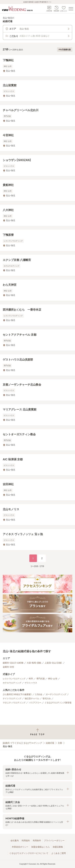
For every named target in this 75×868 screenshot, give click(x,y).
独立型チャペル (32, 699)
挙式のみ (47, 699)
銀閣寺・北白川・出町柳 (13, 663)
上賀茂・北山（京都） (53, 663)
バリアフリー (35, 703)
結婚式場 (50, 743)
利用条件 (37, 841)
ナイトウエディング (12, 699)
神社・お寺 (53, 679)
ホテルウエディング (12, 683)
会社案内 (15, 841)
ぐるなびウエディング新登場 (58, 703)
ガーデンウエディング (56, 694)
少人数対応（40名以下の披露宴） (17, 694)
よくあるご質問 (59, 853)
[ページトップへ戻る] (37, 732)
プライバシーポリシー (54, 841)
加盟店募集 (58, 847)
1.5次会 (39, 694)
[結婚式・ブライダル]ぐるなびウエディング (22, 743)
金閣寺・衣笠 (8, 667)
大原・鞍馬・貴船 (34, 663)
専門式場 (41, 679)
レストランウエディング (14, 679)
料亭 (31, 679)
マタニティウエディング (14, 703)
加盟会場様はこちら (41, 847)
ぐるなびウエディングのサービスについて (29, 853)
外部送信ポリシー (20, 847)
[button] (37, 773)
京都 (60, 743)
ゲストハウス (31, 683)
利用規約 (26, 841)
